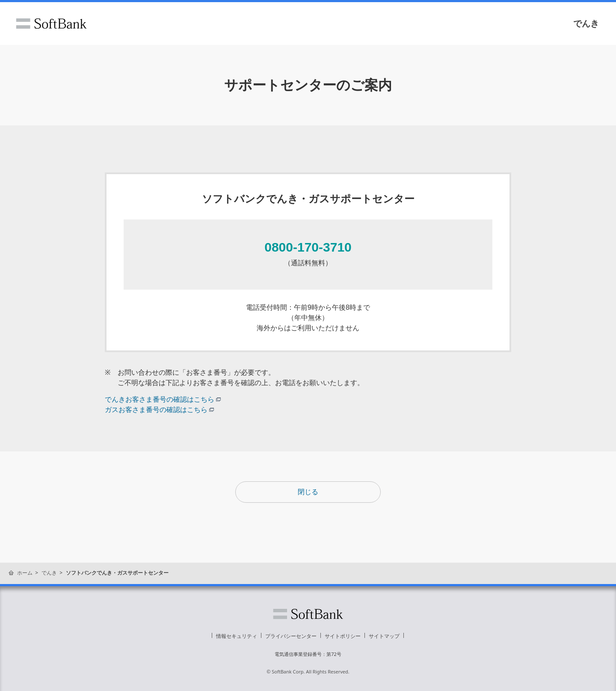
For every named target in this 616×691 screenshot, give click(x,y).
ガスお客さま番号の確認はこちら (159, 410)
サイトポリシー (343, 636)
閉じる (308, 492)
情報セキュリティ (237, 636)
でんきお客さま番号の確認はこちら (163, 399)
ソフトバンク (51, 24)
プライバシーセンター (291, 636)
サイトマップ (384, 636)
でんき (586, 24)
